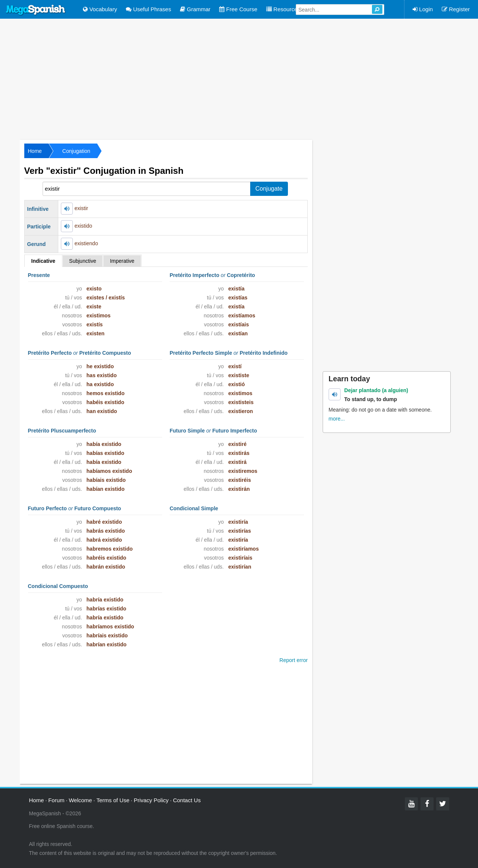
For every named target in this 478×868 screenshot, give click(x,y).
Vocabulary (100, 9)
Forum (56, 800)
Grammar (195, 9)
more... (337, 419)
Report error (293, 660)
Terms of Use (113, 800)
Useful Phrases (148, 9)
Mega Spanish (36, 10)
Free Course (238, 9)
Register (456, 9)
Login (423, 9)
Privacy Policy (151, 800)
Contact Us (187, 800)
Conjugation (76, 151)
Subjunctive (83, 261)
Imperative (122, 261)
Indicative (44, 261)
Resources (283, 9)
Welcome (80, 800)
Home (35, 151)
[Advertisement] (239, 79)
